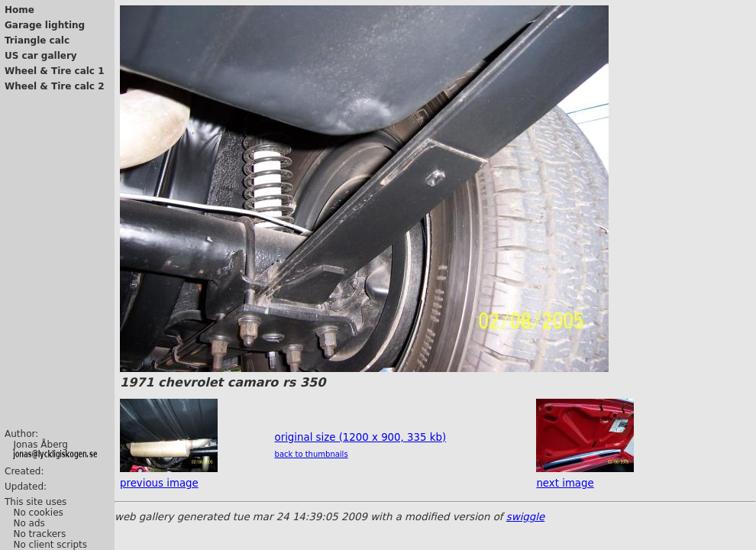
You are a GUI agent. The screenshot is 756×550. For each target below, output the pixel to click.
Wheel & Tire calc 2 (55, 86)
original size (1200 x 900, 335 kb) (361, 437)
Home (19, 10)
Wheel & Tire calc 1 (55, 71)
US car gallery (41, 56)
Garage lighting (45, 25)
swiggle (525, 517)
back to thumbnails (312, 454)
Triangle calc (37, 40)
